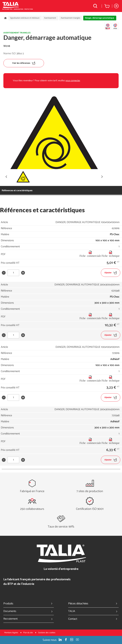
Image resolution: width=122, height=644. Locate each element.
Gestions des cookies (47, 633)
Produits (29, 604)
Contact (93, 619)
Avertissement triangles (70, 18)
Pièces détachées (93, 604)
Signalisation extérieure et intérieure (25, 18)
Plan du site (28, 633)
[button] (102, 177)
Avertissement (50, 18)
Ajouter (111, 273)
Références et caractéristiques (17, 191)
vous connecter (73, 81)
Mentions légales (11, 633)
